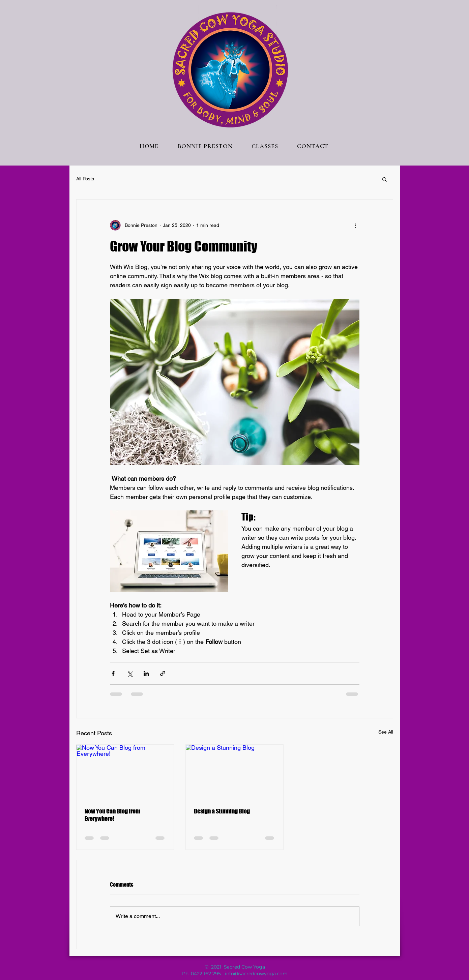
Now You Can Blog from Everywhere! (112, 815)
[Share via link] (163, 673)
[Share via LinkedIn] (146, 673)
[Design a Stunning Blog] (234, 772)
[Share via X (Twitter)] (130, 673)
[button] (385, 179)
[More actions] (355, 225)
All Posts (85, 179)
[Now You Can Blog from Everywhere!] (125, 772)
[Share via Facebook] (113, 673)
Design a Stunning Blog (222, 811)
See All (386, 732)
